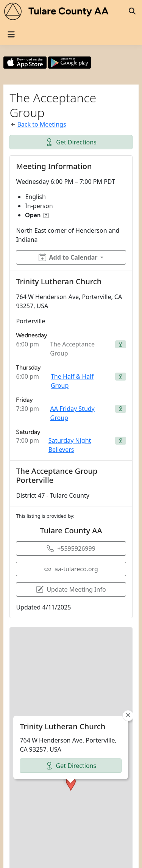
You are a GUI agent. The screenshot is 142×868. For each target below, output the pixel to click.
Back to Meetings (41, 124)
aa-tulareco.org (71, 569)
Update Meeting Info (71, 589)
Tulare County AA (69, 11)
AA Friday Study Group (73, 413)
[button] (71, 722)
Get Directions (71, 142)
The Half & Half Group (72, 381)
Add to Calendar (68, 257)
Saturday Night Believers (70, 445)
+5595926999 (71, 548)
